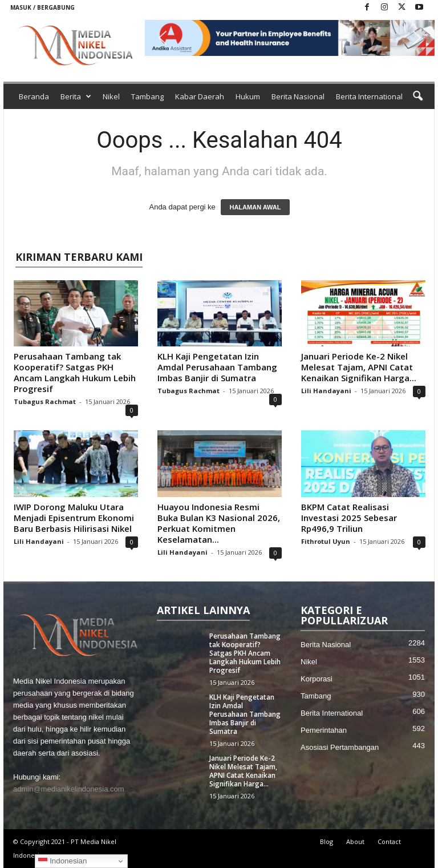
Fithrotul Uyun (326, 541)
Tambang (147, 96)
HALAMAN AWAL (255, 207)
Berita (76, 96)
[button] (290, 38)
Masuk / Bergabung (42, 7)
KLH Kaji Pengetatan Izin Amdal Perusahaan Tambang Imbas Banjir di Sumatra (217, 367)
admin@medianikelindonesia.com (69, 789)
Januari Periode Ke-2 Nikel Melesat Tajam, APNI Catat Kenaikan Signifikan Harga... (359, 367)
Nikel (111, 96)
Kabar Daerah (200, 96)
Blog (327, 841)
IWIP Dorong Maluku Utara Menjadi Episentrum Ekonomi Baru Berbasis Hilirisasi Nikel (74, 518)
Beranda (34, 96)
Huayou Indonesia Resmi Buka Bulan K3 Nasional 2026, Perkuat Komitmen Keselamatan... (219, 523)
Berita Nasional (298, 96)
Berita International (369, 96)
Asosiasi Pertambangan (340, 747)
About (355, 841)
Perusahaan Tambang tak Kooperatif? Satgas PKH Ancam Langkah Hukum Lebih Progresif (75, 372)
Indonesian (62, 861)
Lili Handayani (326, 391)
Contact (389, 841)
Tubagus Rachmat (45, 401)
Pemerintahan (324, 730)
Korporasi (317, 679)
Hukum (248, 96)
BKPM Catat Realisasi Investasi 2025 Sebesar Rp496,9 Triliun (349, 518)
